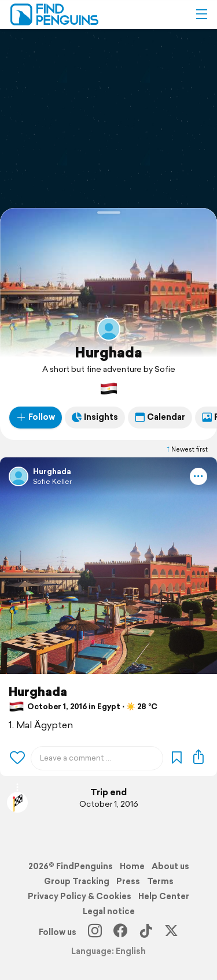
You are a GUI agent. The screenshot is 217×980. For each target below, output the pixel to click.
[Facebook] (120, 932)
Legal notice (109, 911)
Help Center (164, 896)
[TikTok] (146, 932)
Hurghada (108, 352)
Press (128, 881)
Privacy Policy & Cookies (80, 896)
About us (170, 866)
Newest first (186, 449)
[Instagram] (95, 932)
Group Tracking (77, 881)
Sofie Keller (52, 481)
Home (132, 866)
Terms (160, 881)
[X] (171, 932)
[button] (201, 14)
